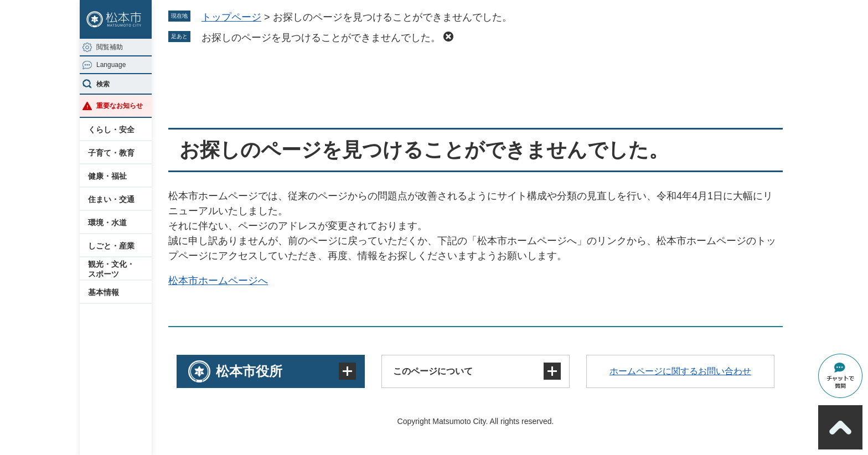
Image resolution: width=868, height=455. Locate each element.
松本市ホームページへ (218, 281)
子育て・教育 (111, 153)
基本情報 (104, 292)
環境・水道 (107, 223)
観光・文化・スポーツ (111, 269)
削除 (448, 37)
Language (111, 65)
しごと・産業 (111, 246)
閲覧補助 (110, 47)
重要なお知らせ (120, 106)
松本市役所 (249, 371)
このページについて (433, 371)
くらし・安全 (111, 130)
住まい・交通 (111, 199)
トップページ (231, 17)
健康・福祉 (107, 176)
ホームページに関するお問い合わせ (680, 371)
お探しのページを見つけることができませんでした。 (321, 38)
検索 (103, 84)
